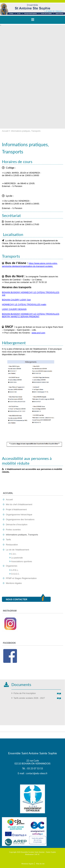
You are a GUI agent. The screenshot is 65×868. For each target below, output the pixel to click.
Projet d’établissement (16, 509)
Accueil (5, 131)
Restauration (12, 545)
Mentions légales (14, 583)
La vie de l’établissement (17, 550)
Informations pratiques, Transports (22, 535)
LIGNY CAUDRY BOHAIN (14, 309)
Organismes (12, 566)
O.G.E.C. (15, 574)
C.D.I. (14, 554)
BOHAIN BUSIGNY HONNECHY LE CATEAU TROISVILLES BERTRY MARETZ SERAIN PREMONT (31, 315)
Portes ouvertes (13, 530)
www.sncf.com (38, 333)
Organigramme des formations (20, 519)
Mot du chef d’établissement (19, 504)
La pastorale (17, 558)
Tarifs (8, 540)
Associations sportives (22, 561)
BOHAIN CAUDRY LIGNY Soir (16, 300)
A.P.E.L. (15, 570)
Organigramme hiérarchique (19, 515)
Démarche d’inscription (17, 525)
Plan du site (40, 864)
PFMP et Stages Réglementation (21, 578)
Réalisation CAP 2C (32, 854)
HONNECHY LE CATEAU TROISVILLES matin (24, 304)
